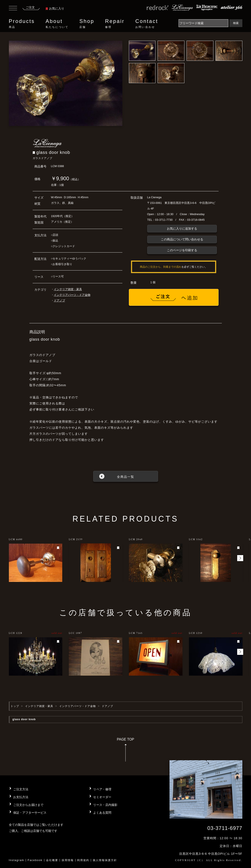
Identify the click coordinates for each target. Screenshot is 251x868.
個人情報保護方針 (105, 860)
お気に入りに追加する (182, 229)
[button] (240, 558)
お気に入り (55, 8)
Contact (147, 24)
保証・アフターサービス (30, 813)
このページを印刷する (182, 250)
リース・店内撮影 (105, 805)
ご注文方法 (21, 789)
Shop (87, 24)
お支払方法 (21, 797)
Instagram (17, 860)
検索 (236, 23)
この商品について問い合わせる (182, 239)
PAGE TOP (125, 751)
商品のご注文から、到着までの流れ (161, 267)
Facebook (35, 860)
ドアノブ (59, 300)
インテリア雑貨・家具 (68, 289)
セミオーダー (102, 797)
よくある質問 (102, 813)
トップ (15, 706)
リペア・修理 (102, 789)
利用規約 (83, 860)
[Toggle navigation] (13, 9)
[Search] (203, 23)
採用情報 (68, 860)
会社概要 (52, 860)
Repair (115, 24)
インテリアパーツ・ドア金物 (72, 295)
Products (22, 24)
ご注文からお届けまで (28, 805)
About (57, 24)
